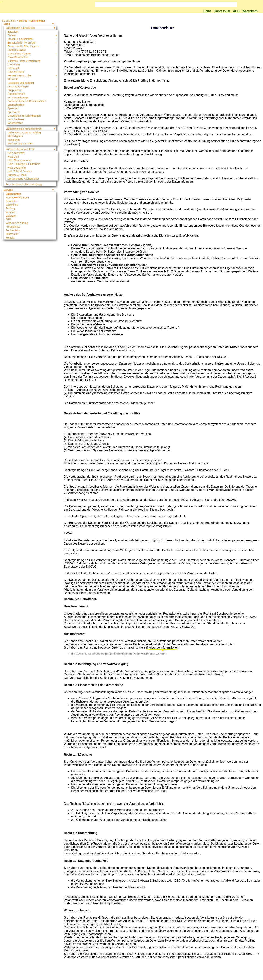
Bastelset (13, 32)
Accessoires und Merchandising (24, 184)
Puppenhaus (15, 90)
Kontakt (10, 238)
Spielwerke (14, 112)
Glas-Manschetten (18, 57)
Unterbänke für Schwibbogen (24, 116)
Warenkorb (250, 11)
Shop (7, 24)
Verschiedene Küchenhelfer (23, 179)
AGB (236, 11)
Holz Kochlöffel (16, 153)
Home (207, 11)
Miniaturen (14, 140)
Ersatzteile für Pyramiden (22, 43)
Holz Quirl (13, 157)
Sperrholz (13, 108)
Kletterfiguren (15, 136)
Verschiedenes (16, 119)
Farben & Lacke (17, 50)
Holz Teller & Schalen (20, 171)
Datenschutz (38, 21)
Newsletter (12, 201)
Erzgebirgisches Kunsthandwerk (24, 129)
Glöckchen (14, 65)
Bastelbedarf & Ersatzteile (20, 28)
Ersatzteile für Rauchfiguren (23, 46)
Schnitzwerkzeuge (18, 97)
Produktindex (13, 227)
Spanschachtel (16, 105)
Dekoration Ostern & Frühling (24, 133)
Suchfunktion (13, 230)
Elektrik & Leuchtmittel (20, 39)
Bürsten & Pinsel (17, 175)
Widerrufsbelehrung (17, 223)
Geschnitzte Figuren (19, 54)
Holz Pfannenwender (20, 160)
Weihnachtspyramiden (20, 143)
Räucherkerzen (16, 94)
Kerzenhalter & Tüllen (20, 75)
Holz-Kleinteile (16, 72)
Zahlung (10, 208)
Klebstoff (13, 79)
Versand (10, 212)
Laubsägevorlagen (18, 86)
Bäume (12, 35)
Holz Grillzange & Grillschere (24, 164)
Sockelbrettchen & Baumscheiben (27, 101)
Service (23, 21)
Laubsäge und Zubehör (21, 83)
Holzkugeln (14, 68)
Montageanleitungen (17, 197)
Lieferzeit (11, 216)
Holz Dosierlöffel (17, 168)
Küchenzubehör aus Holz (20, 149)
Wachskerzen (15, 123)
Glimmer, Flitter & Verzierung (24, 61)
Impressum (222, 11)
